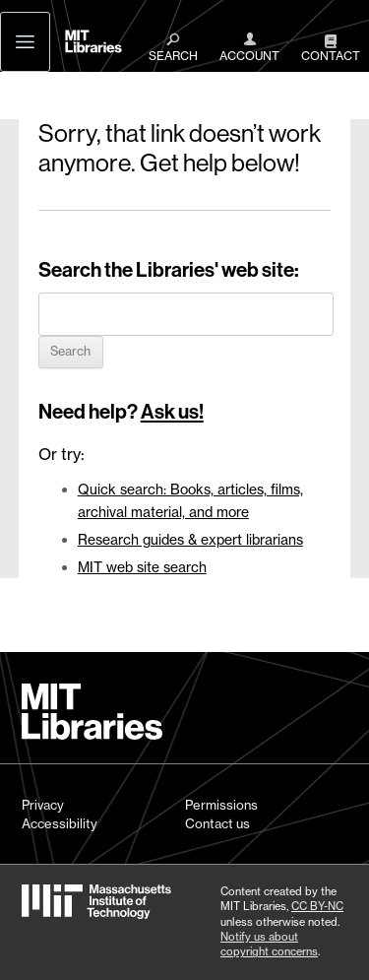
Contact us (217, 823)
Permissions (221, 805)
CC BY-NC (317, 906)
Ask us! (172, 412)
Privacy (43, 805)
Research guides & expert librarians (190, 539)
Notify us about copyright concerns (269, 944)
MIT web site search (142, 567)
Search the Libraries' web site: (169, 270)
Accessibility (60, 823)
